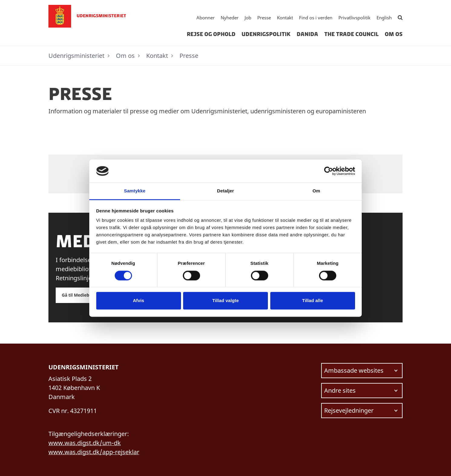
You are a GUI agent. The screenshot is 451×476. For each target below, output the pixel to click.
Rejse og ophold (211, 34)
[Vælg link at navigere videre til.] (362, 371)
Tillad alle (313, 301)
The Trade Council (351, 34)
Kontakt (285, 18)
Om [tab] (316, 191)
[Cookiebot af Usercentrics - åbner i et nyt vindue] (329, 171)
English (384, 18)
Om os (394, 34)
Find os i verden (316, 18)
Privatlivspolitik (354, 18)
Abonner (206, 18)
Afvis (138, 301)
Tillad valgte (225, 301)
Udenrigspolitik (266, 34)
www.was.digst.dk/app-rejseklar (94, 452)
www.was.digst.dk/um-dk (85, 443)
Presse (264, 18)
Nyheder (230, 18)
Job (248, 18)
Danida (307, 34)
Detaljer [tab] (225, 191)
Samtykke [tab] (135, 191)
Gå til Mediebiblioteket (86, 295)
